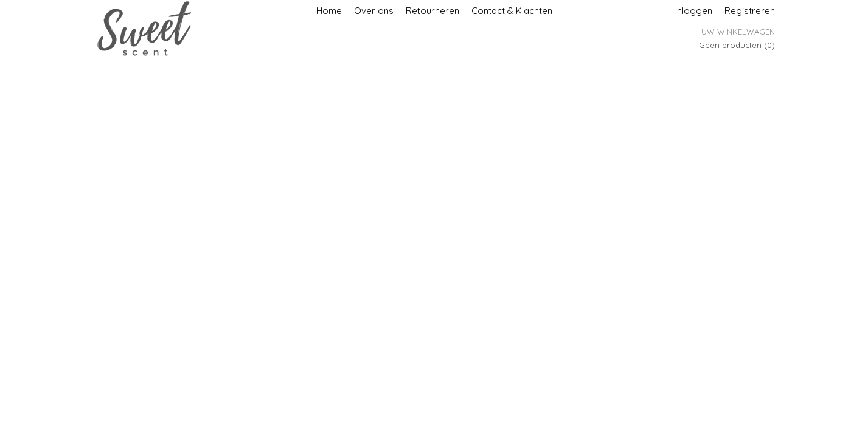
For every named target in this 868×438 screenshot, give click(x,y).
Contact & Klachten (512, 11)
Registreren (750, 11)
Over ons (374, 11)
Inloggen (694, 11)
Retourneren (432, 11)
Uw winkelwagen (738, 32)
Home (329, 11)
